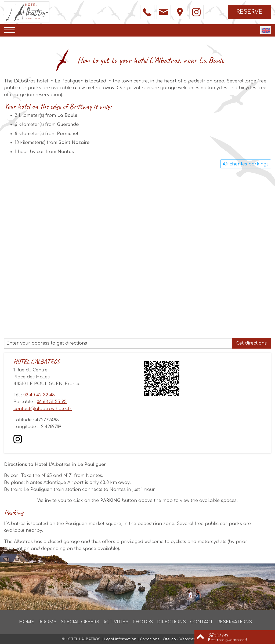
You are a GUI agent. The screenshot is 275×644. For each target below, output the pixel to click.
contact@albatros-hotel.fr (43, 409)
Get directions (252, 343)
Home (27, 622)
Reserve (249, 12)
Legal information (120, 639)
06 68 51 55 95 (52, 402)
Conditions (150, 639)
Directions (171, 622)
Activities (116, 622)
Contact (202, 622)
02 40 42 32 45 (39, 395)
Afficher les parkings (246, 164)
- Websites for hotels (188, 639)
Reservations (235, 622)
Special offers (80, 622)
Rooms (47, 622)
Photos (143, 622)
